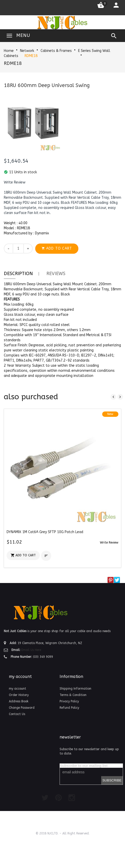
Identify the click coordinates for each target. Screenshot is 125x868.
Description (18, 274)
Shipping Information (75, 689)
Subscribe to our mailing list (84, 766)
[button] (15, 182)
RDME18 (31, 56)
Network (27, 51)
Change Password (22, 708)
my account (17, 689)
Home (9, 51)
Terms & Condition (73, 695)
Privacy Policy (69, 701)
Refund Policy (69, 708)
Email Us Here (31, 650)
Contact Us (17, 714)
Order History (19, 695)
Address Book (19, 701)
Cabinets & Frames (56, 51)
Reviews (56, 274)
